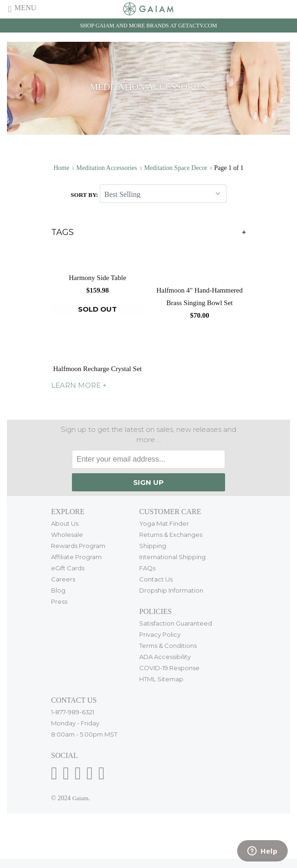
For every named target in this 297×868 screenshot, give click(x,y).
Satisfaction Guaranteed (176, 623)
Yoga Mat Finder (164, 523)
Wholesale (67, 535)
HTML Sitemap (161, 679)
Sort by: (85, 195)
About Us (65, 523)
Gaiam (81, 798)
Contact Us (156, 579)
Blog (58, 590)
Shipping (153, 546)
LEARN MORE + (79, 385)
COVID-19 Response (169, 668)
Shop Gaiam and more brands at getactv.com (148, 26)
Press (59, 601)
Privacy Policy (160, 634)
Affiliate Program (76, 557)
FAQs (147, 568)
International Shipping (172, 557)
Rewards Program (78, 546)
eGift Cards (68, 568)
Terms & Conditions (168, 646)
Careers (63, 579)
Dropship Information (171, 590)
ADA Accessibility (165, 657)
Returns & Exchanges (171, 535)
